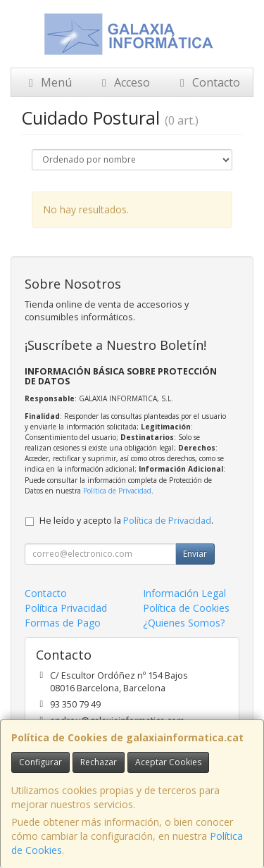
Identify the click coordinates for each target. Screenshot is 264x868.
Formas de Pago (63, 623)
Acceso (124, 82)
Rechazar (99, 762)
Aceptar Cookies (168, 762)
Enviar (195, 554)
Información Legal (184, 593)
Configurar (40, 762)
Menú (48, 82)
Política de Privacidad (117, 491)
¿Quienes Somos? (184, 623)
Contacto (208, 82)
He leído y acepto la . (126, 521)
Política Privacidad (66, 608)
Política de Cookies (186, 608)
